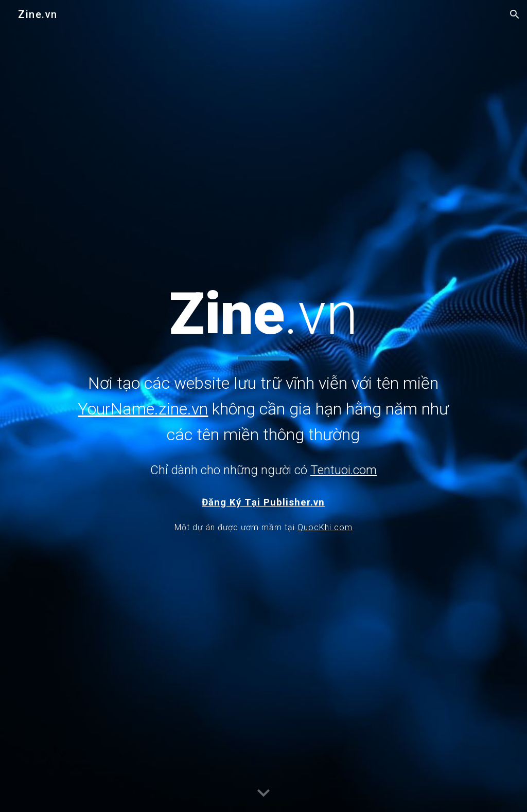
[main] (263, 379)
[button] (515, 14)
